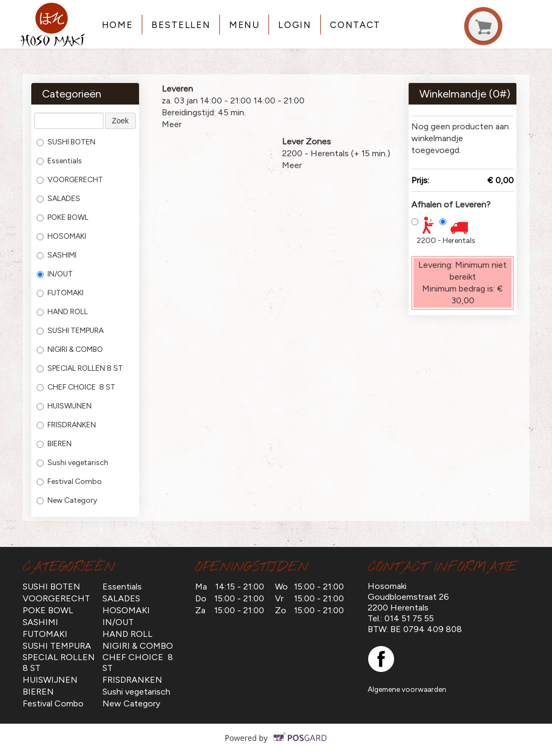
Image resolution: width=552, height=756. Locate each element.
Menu (244, 25)
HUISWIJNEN (64, 406)
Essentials (59, 161)
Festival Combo (69, 481)
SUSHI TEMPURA (70, 331)
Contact (355, 25)
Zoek (120, 121)
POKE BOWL (63, 217)
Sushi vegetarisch (73, 463)
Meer (172, 124)
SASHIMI (57, 255)
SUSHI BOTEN (66, 142)
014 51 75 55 (409, 618)
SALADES (58, 199)
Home (118, 25)
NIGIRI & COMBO (70, 349)
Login (295, 25)
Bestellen (181, 25)
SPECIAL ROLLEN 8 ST (80, 368)
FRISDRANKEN (66, 425)
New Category (67, 500)
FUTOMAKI (60, 293)
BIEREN (54, 444)
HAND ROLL (62, 312)
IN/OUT (55, 274)
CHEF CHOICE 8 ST (76, 387)
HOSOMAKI (61, 236)
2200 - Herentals (446, 241)
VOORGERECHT (70, 180)
